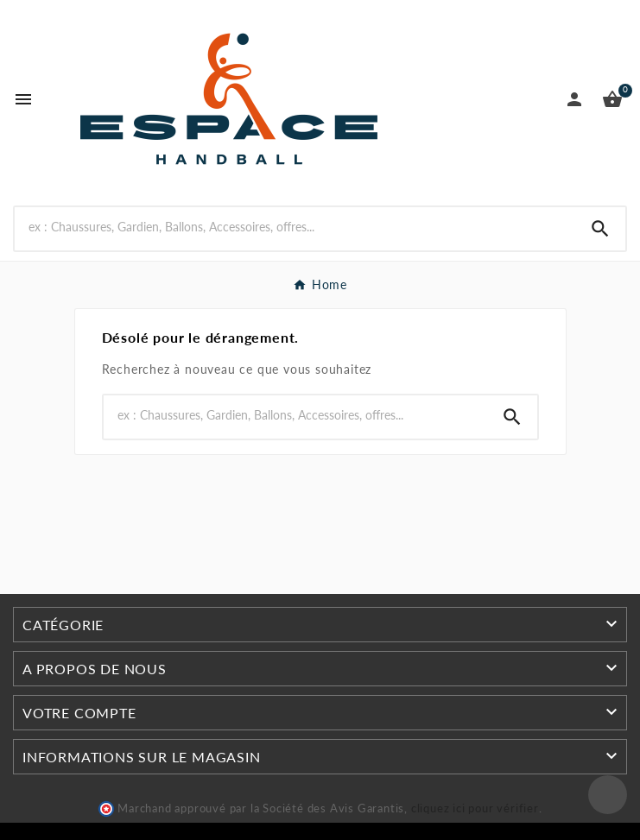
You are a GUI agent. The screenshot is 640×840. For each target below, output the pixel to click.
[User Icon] (574, 99)
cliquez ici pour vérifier (475, 808)
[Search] (600, 229)
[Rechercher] (295, 227)
